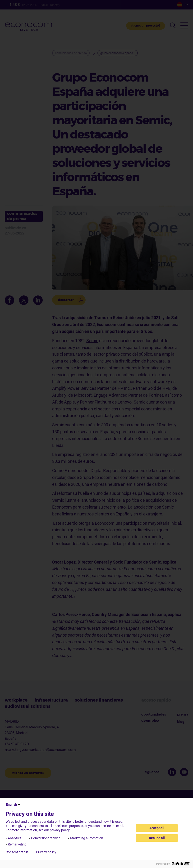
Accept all (157, 828)
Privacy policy (46, 852)
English (13, 804)
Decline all (157, 838)
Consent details (17, 852)
